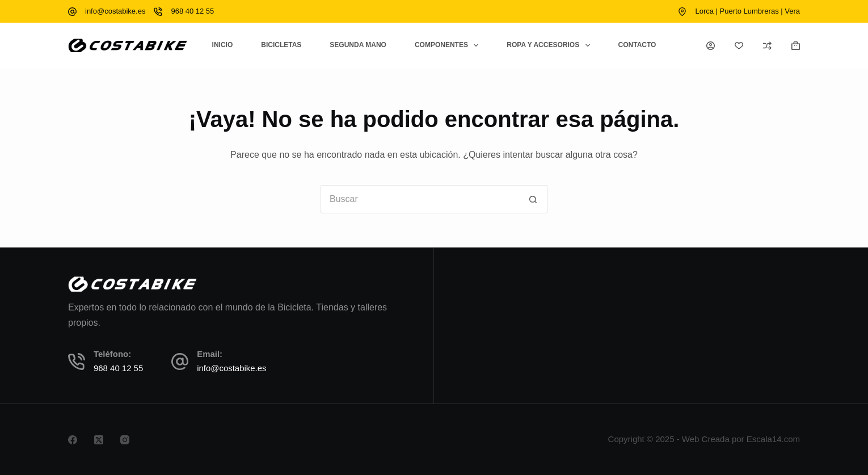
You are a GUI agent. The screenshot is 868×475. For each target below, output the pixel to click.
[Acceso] (711, 46)
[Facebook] (73, 440)
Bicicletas (281, 45)
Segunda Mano (358, 45)
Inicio (223, 45)
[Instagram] (125, 440)
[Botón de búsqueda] (533, 199)
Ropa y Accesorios (550, 45)
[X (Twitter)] (99, 440)
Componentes (449, 45)
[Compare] (767, 46)
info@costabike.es (115, 11)
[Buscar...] (420, 199)
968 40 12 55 (192, 11)
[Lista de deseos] (739, 46)
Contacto (637, 45)
